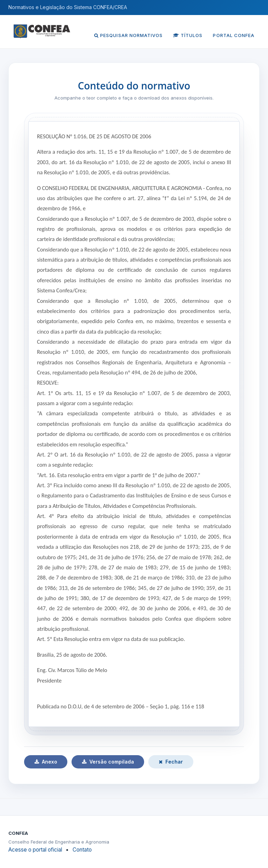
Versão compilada (108, 762)
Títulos (188, 35)
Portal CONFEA (234, 35)
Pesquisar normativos (128, 35)
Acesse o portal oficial (35, 850)
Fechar (171, 762)
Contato (82, 850)
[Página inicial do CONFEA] (42, 28)
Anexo (46, 762)
